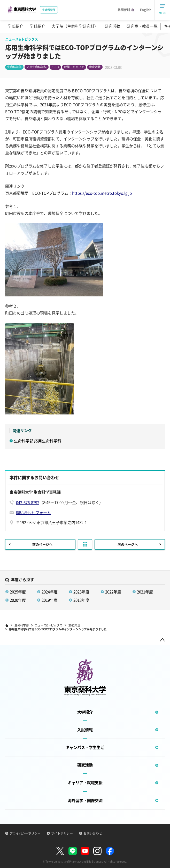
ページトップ (162, 640)
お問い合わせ (93, 833)
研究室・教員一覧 (142, 26)
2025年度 (18, 592)
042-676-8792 (28, 502)
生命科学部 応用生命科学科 (41, 441)
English (146, 10)
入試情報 (121, 730)
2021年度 (145, 592)
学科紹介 (37, 26)
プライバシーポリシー (25, 833)
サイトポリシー (62, 833)
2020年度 (18, 600)
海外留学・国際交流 (116, 801)
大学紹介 (121, 712)
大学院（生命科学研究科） (75, 26)
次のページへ (128, 544)
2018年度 (81, 600)
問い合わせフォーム (33, 513)
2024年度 (50, 592)
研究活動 (112, 26)
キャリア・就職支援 (116, 783)
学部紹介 (16, 26)
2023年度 (81, 592)
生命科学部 (22, 625)
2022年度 (113, 592)
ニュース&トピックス (49, 625)
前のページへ (42, 544)
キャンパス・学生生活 (115, 747)
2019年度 (50, 600)
